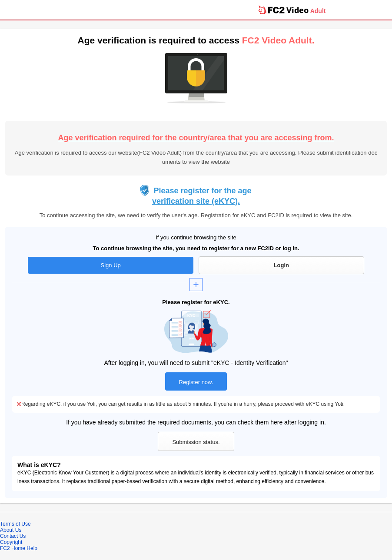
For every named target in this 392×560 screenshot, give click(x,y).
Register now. (196, 382)
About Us (11, 530)
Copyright (11, 542)
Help (32, 548)
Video (297, 10)
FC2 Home (13, 548)
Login (281, 265)
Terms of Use (15, 524)
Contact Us (13, 536)
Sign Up (111, 265)
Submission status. (196, 442)
